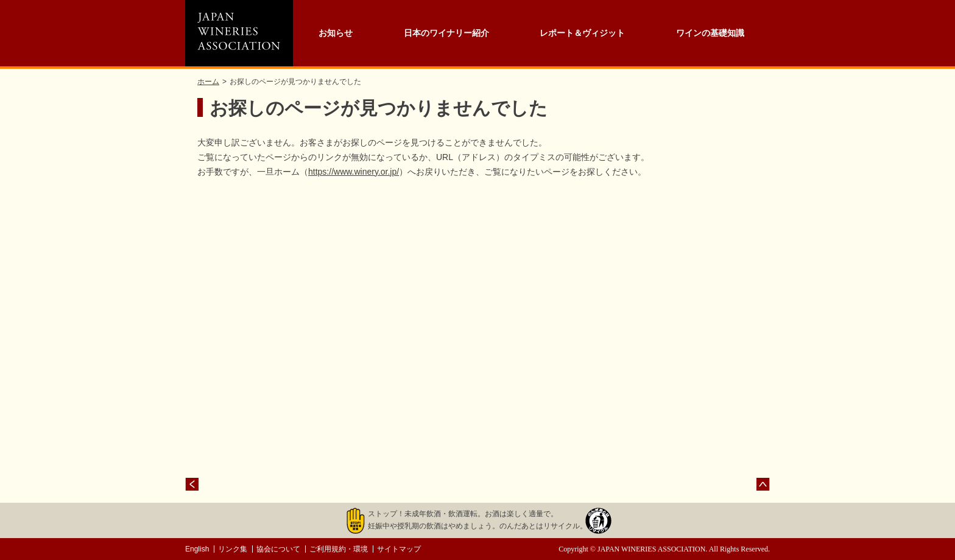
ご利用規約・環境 (339, 549)
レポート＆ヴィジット (582, 33)
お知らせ (336, 33)
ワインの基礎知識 (710, 33)
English (197, 549)
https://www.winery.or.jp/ (354, 172)
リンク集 (233, 549)
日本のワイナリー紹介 (446, 33)
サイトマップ (399, 549)
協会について (278, 549)
